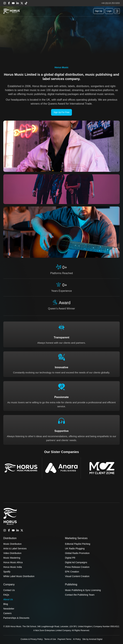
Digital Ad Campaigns (76, 562)
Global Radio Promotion (77, 553)
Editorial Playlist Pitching (78, 544)
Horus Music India (13, 567)
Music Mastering (12, 558)
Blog (6, 604)
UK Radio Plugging (75, 549)
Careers (7, 613)
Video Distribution (12, 553)
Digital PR (70, 558)
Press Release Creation (77, 567)
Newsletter (9, 609)
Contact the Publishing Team (80, 595)
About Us (8, 599)
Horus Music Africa (13, 562)
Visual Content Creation (77, 576)
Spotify (7, 572)
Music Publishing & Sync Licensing (83, 590)
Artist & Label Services (15, 549)
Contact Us (9, 590)
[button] (117, 11)
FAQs (6, 595)
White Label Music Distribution (19, 576)
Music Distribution (12, 544)
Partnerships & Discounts (16, 618)
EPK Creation (72, 572)
